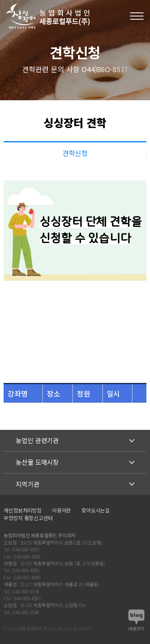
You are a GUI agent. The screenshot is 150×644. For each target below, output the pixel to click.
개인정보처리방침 (23, 510)
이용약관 (61, 510)
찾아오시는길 (95, 510)
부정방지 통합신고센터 (28, 518)
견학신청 (75, 153)
